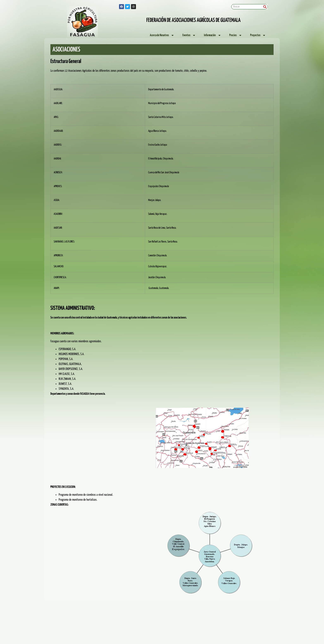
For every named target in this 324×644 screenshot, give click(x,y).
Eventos (189, 35)
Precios (236, 35)
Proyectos (258, 35)
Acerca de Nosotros (162, 35)
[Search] (265, 7)
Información (213, 35)
